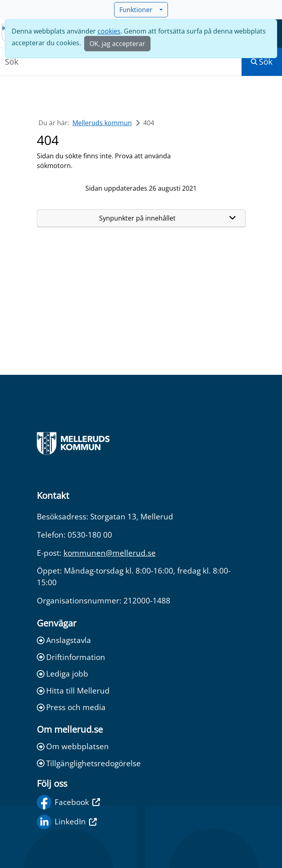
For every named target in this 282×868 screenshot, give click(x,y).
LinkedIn (67, 822)
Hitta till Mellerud (73, 690)
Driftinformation (71, 657)
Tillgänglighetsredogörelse (89, 763)
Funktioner (138, 10)
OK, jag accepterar (117, 44)
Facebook (68, 802)
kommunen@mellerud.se (110, 553)
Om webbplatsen (73, 746)
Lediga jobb (63, 674)
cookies (109, 31)
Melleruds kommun (102, 123)
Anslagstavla (64, 640)
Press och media (71, 707)
